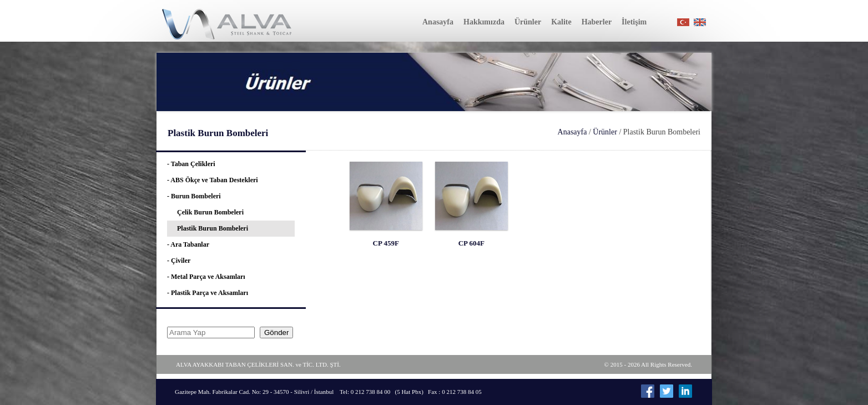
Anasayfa (572, 132)
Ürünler (605, 132)
